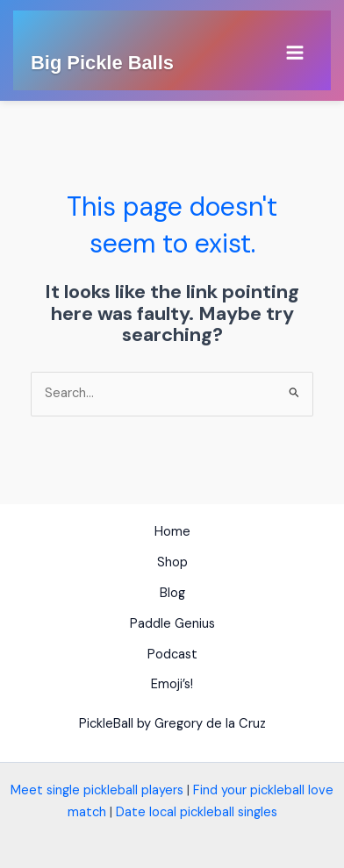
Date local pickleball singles (197, 812)
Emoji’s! (172, 684)
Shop (172, 562)
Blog (172, 593)
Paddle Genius (172, 624)
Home (172, 532)
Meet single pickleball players (97, 790)
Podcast (172, 655)
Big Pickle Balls (102, 63)
